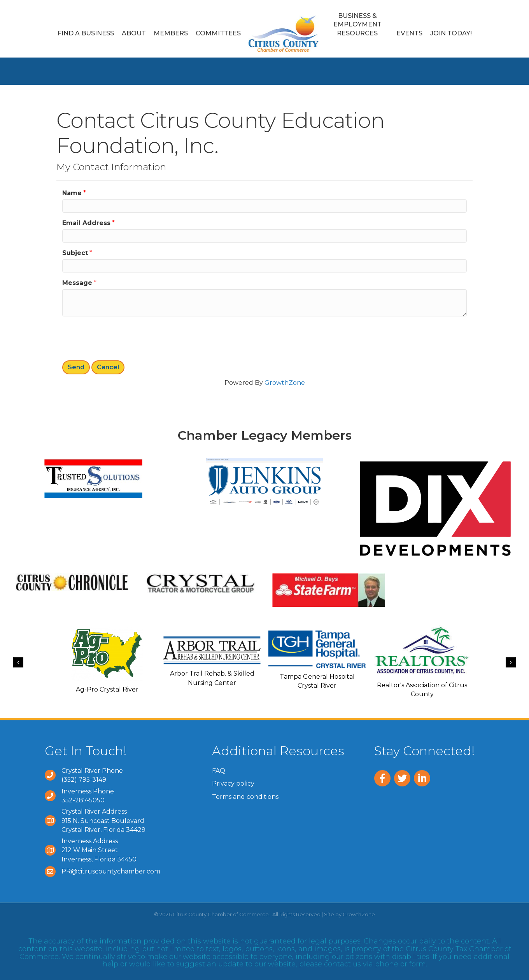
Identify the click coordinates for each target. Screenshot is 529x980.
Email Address (86, 223)
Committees (218, 33)
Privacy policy (233, 783)
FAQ (219, 771)
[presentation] (121, 337)
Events (409, 33)
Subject (75, 253)
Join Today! (451, 33)
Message (77, 283)
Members (171, 33)
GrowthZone (285, 383)
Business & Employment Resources (357, 24)
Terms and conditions (245, 797)
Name (72, 193)
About (134, 33)
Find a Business (86, 33)
